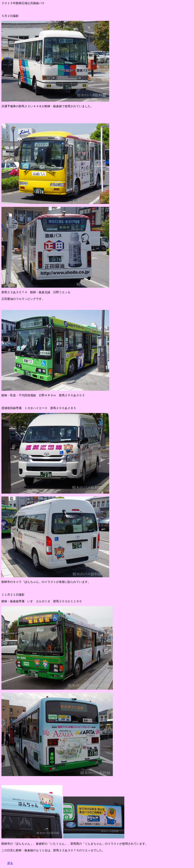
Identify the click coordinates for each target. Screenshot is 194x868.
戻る (10, 863)
